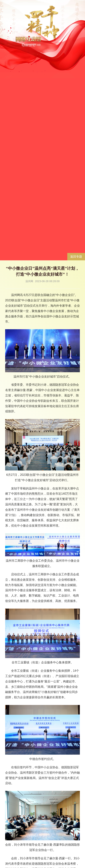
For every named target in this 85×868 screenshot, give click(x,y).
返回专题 (76, 257)
